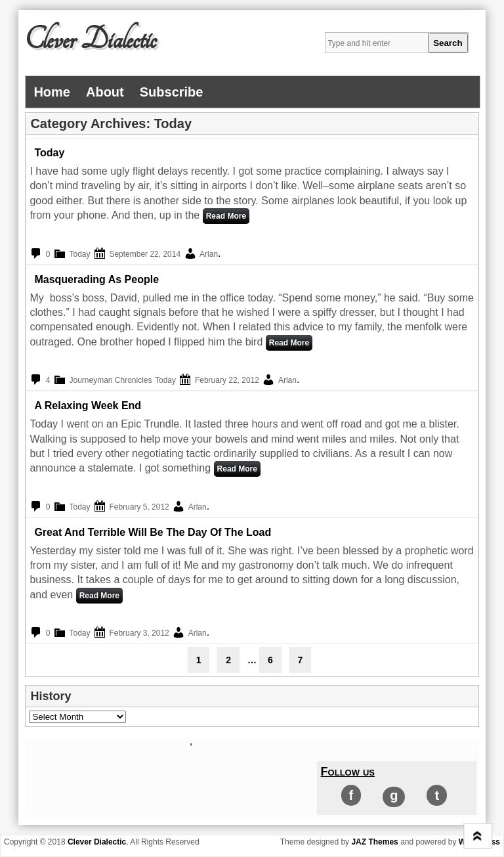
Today (49, 153)
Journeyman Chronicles (110, 380)
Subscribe (172, 92)
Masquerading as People (96, 279)
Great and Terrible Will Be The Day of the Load (153, 532)
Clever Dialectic (91, 40)
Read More (226, 216)
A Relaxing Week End (88, 406)
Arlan (209, 254)
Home (52, 92)
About (105, 92)
